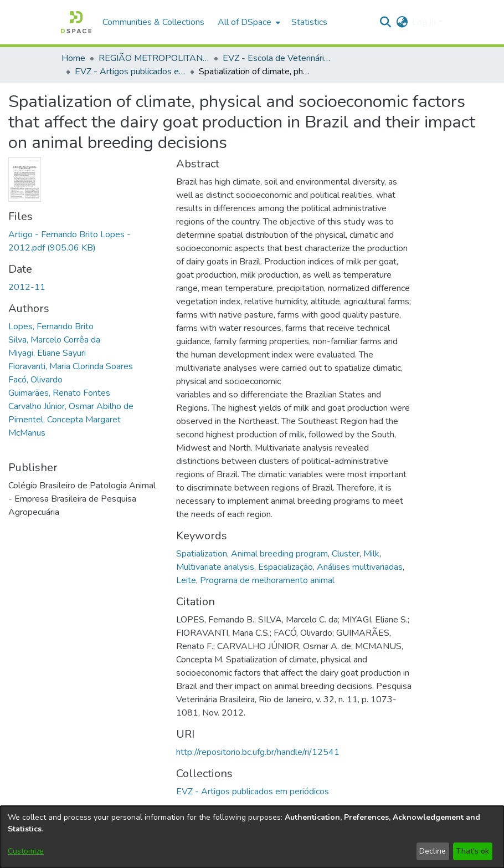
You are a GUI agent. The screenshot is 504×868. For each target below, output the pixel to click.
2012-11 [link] (27, 287)
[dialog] (252, 837)
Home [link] (73, 58)
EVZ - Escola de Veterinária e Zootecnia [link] (278, 58)
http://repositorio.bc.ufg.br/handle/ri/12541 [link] (258, 752)
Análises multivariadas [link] (360, 567)
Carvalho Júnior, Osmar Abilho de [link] (71, 406)
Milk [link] (371, 554)
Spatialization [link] (202, 554)
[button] (76, 22)
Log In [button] (425, 22)
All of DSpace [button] (245, 22)
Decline (433, 851)
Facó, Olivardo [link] (35, 380)
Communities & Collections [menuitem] (153, 22)
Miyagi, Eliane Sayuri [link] (47, 353)
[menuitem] (248, 22)
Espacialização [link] (286, 567)
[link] (253, 792)
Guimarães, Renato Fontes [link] (59, 393)
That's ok (472, 851)
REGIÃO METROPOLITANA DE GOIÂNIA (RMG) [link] (154, 58)
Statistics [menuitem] (309, 22)
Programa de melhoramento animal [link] (267, 580)
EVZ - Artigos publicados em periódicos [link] (130, 72)
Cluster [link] (346, 554)
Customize (26, 851)
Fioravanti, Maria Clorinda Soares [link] (71, 366)
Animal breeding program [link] (279, 554)
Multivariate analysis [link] (215, 567)
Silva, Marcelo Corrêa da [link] (54, 340)
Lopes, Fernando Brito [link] (51, 326)
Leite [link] (186, 580)
